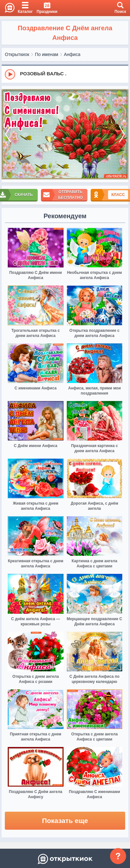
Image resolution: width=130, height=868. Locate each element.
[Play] (10, 74)
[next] (122, 134)
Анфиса (72, 54)
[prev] (8, 134)
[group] (65, 74)
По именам (46, 54)
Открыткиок (17, 54)
